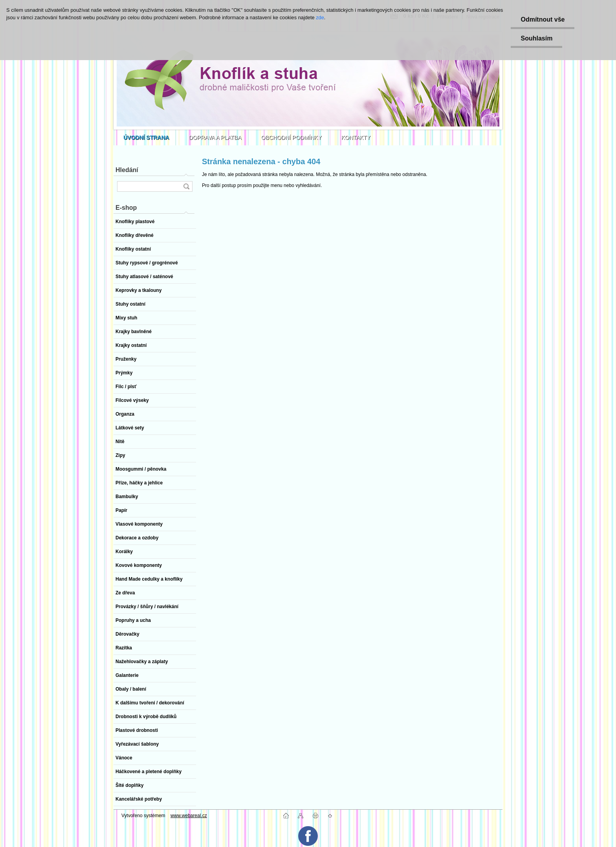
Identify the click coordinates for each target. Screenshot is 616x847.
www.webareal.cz (189, 816)
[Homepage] (146, 137)
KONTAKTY (356, 137)
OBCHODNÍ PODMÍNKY (291, 137)
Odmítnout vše (543, 19)
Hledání (127, 170)
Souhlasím (536, 38)
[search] (186, 186)
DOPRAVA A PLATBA (215, 137)
